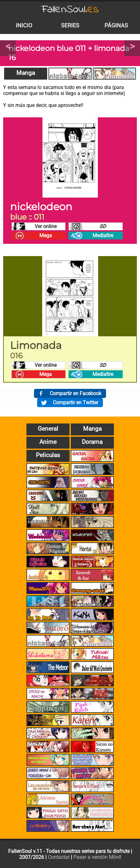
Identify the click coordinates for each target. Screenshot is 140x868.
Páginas (116, 25)
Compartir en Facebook (76, 393)
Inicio (24, 25)
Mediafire (103, 235)
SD (103, 226)
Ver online (46, 226)
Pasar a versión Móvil (97, 857)
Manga (26, 73)
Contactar (59, 857)
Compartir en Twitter (76, 403)
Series (70, 25)
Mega (46, 235)
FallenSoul (70, 10)
